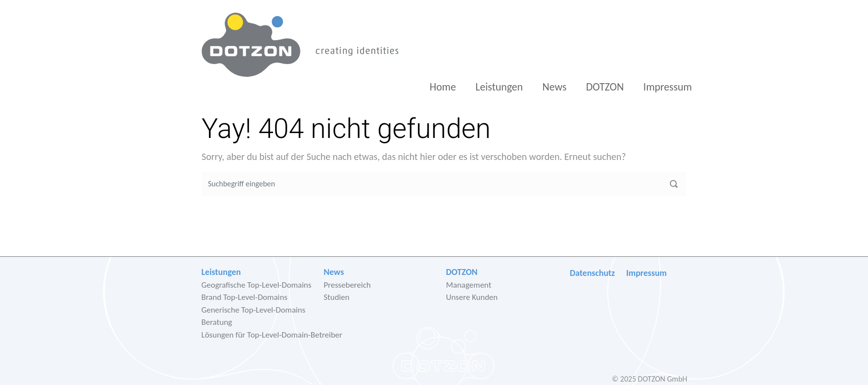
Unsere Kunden (472, 297)
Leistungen (499, 87)
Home (443, 87)
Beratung (217, 322)
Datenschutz (593, 273)
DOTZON (605, 87)
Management (469, 285)
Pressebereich (347, 285)
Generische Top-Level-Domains (254, 310)
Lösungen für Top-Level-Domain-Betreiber (272, 335)
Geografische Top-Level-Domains (257, 285)
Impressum (668, 87)
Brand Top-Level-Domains (245, 297)
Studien (337, 297)
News (555, 87)
